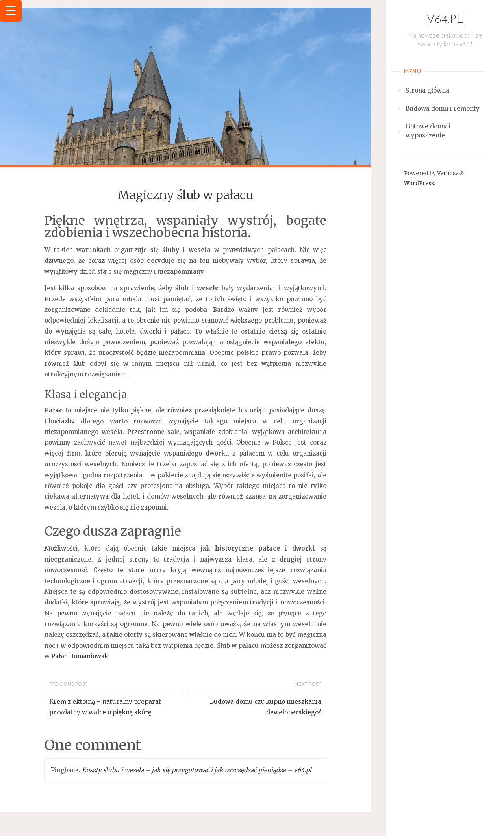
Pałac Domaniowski (81, 656)
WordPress (419, 183)
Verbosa (447, 173)
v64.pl (445, 20)
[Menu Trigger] (11, 11)
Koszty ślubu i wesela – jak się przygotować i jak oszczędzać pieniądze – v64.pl (197, 770)
